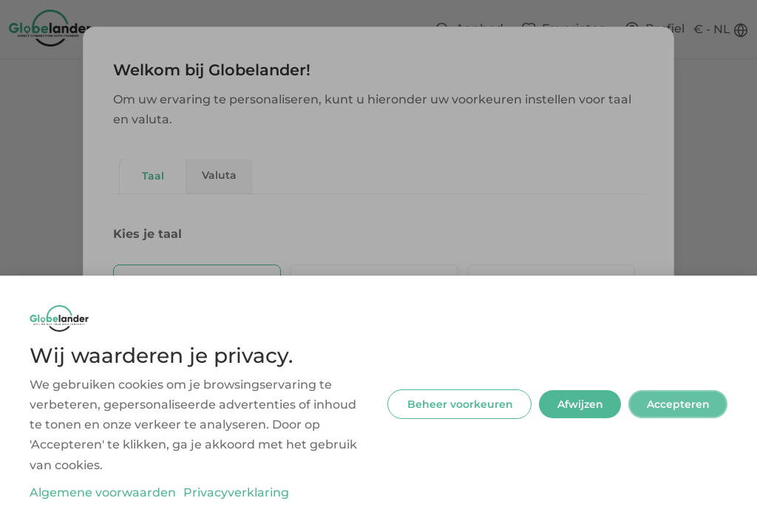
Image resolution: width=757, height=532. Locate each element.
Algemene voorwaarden (103, 492)
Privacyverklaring (236, 492)
